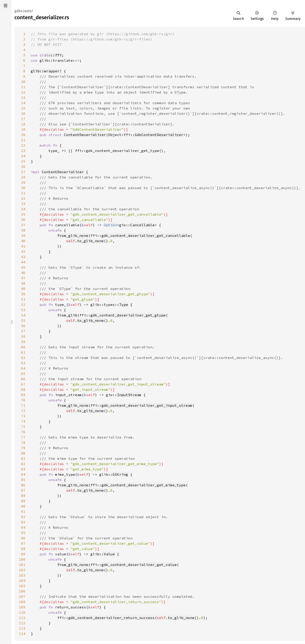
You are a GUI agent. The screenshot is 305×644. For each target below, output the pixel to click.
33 (23, 204)
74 (23, 421)
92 (23, 517)
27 (23, 172)
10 (23, 82)
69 (23, 395)
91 (23, 512)
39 (23, 236)
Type (124, 305)
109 (22, 607)
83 (23, 469)
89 (23, 501)
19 (23, 129)
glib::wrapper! (46, 71)
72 (23, 411)
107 (22, 596)
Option (110, 225)
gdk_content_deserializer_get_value (139, 565)
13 (23, 98)
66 (23, 379)
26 (23, 167)
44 (23, 262)
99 (23, 554)
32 (23, 198)
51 (23, 299)
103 (22, 575)
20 (23, 135)
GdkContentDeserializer (159, 135)
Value (109, 554)
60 (23, 347)
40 (23, 241)
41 (23, 246)
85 (23, 480)
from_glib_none (73, 236)
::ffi (51, 55)
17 (23, 119)
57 (23, 331)
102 (22, 570)
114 (22, 634)
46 (23, 273)
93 (23, 522)
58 (23, 336)
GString (120, 474)
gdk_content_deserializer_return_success (111, 618)
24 (23, 156)
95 (23, 533)
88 (23, 496)
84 (23, 474)
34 (23, 209)
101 (22, 565)
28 (23, 177)
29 (23, 182)
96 (23, 538)
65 (23, 374)
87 (23, 490)
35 (23, 214)
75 (23, 427)
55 (23, 320)
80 (23, 453)
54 (23, 315)
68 (23, 389)
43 (23, 257)
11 (23, 87)
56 (23, 326)
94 (23, 527)
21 (23, 140)
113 (22, 628)
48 (23, 283)
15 (23, 108)
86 (23, 485)
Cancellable (142, 225)
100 (22, 559)
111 (22, 618)
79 (23, 448)
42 (23, 251)
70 (23, 400)
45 (23, 267)
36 (23, 220)
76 (23, 432)
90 (23, 506)
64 (23, 368)
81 (23, 458)
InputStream (129, 395)
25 (23, 161)
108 (22, 602)
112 (22, 623)
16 (23, 113)
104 (22, 581)
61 (23, 352)
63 (23, 363)
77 (23, 437)
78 (23, 443)
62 (23, 358)
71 (23, 405)
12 (23, 92)
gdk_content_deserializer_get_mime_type (144, 485)
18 (23, 124)
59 (23, 342)
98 (23, 549)
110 (22, 612)
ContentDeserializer (85, 135)
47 (23, 278)
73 (23, 416)
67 (23, 384)
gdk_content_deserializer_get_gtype (128, 315)
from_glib (67, 315)
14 (23, 103)
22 (23, 145)
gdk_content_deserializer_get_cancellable (146, 236)
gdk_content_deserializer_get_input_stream (147, 405)
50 (23, 294)
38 (23, 230)
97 (23, 543)
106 (22, 591)
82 (23, 464)
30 (23, 188)
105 (22, 586)
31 (23, 193)
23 (23, 151)
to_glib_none (90, 241)
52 (23, 305)
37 (23, 225)
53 (23, 310)
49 (23, 289)
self (71, 241)
